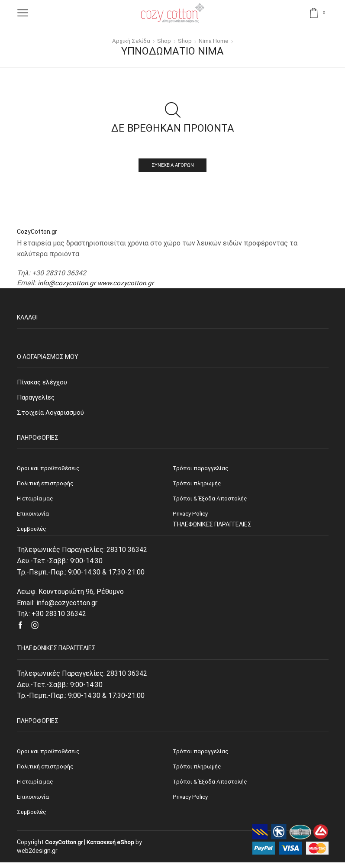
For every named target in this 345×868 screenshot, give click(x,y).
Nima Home (215, 41)
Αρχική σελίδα (130, 41)
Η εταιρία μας (36, 786)
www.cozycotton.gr (128, 283)
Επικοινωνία (34, 801)
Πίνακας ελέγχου (44, 382)
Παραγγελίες (38, 399)
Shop (164, 41)
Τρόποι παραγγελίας (202, 755)
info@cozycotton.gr (68, 283)
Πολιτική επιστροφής (48, 770)
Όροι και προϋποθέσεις (50, 755)
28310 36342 (127, 553)
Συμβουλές (32, 817)
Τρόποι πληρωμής (198, 770)
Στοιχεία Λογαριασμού (52, 414)
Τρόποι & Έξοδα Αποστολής (211, 786)
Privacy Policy (191, 801)
